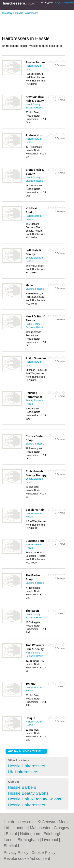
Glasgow (61, 828)
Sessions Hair (35, 510)
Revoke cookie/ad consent (27, 858)
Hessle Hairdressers (27, 13)
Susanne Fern (35, 541)
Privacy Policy (16, 853)
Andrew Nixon (35, 135)
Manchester (40, 828)
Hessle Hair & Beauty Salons (35, 799)
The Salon (32, 611)
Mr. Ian (30, 285)
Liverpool (50, 840)
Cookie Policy (44, 853)
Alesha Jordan (35, 62)
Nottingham (30, 834)
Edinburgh (52, 834)
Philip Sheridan (36, 358)
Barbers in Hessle (35, 289)
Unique (30, 718)
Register (69, 2)
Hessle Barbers (22, 787)
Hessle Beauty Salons (28, 793)
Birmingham (28, 840)
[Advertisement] (32, 24)
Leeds (9, 840)
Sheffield (11, 846)
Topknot (31, 684)
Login (58, 2)
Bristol (11, 834)
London (20, 828)
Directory (7, 13)
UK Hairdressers (23, 772)
